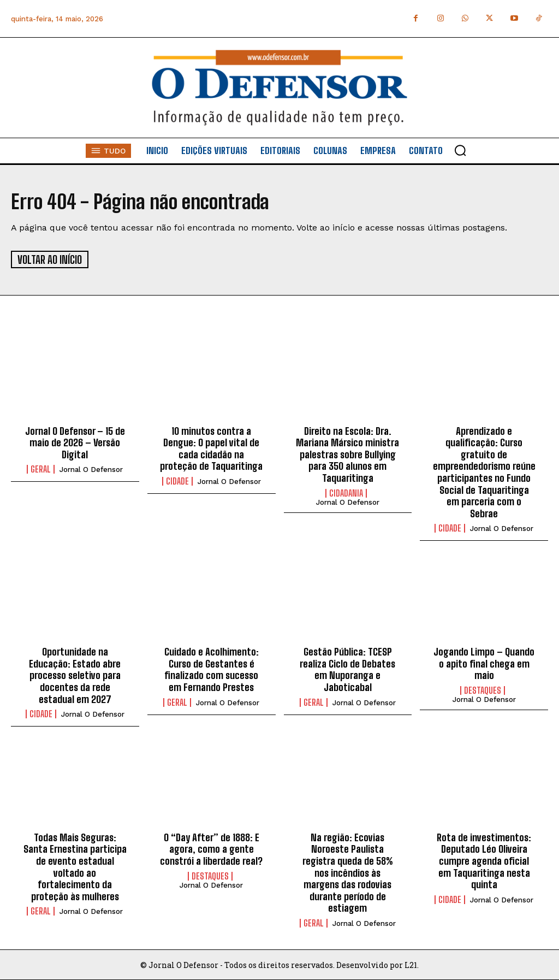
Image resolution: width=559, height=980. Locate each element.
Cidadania (346, 492)
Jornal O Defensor (91, 469)
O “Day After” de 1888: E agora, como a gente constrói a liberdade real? (211, 848)
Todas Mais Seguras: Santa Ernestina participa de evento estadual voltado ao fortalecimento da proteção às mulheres (75, 866)
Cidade (177, 480)
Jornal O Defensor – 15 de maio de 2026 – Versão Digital (75, 442)
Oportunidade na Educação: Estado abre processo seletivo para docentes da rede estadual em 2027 (75, 675)
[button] (460, 150)
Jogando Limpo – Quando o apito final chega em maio (484, 663)
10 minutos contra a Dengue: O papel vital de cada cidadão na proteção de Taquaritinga (211, 448)
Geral (41, 469)
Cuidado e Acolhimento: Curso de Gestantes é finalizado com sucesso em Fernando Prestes (212, 669)
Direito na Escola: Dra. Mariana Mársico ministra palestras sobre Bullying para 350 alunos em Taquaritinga (347, 453)
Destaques (483, 689)
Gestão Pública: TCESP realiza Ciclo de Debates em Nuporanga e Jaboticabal (347, 669)
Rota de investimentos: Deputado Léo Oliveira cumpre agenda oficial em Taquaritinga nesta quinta (484, 860)
